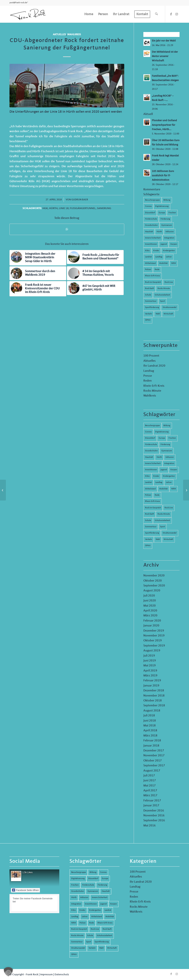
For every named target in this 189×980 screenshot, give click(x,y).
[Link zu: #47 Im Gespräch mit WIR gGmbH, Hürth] (95, 288)
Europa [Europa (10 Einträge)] (162, 438)
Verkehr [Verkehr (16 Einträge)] (149, 539)
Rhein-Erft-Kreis (153, 276)
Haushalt (149, 232)
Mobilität (163, 263)
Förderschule (151, 219)
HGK (45, 208)
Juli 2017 (149, 776)
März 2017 (150, 796)
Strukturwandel (170, 307)
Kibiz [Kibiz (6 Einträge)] (147, 476)
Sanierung (104, 208)
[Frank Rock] (28, 14)
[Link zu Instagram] (177, 14)
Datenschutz (62, 975)
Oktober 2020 (153, 581)
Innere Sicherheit (153, 238)
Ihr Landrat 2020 (154, 366)
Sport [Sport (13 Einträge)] (162, 527)
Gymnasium (167, 225)
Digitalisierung (162, 206)
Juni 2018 (150, 721)
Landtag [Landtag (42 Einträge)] (159, 482)
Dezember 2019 (154, 631)
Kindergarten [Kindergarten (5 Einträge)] (169, 476)
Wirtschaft (168, 314)
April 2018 (150, 731)
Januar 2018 (151, 746)
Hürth (53, 208)
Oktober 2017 (153, 761)
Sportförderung (152, 307)
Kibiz (147, 251)
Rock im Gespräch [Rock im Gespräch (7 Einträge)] (153, 508)
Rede (157, 270)
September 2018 (154, 706)
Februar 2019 (152, 681)
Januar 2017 (151, 806)
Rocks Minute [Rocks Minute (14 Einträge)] (164, 514)
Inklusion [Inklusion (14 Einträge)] (170, 457)
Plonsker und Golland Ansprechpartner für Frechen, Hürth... (164, 125)
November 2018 (154, 696)
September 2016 (154, 821)
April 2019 (150, 671)
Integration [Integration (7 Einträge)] (169, 463)
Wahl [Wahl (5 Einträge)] (158, 539)
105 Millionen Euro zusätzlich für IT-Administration (163, 176)
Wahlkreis (74, 34)
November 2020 (154, 576)
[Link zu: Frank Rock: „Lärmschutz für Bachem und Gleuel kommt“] (95, 257)
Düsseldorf (150, 213)
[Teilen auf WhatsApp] (67, 229)
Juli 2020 (149, 596)
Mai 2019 (150, 666)
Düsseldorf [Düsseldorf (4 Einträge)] (150, 438)
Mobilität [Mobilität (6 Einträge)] (163, 489)
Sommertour (151, 301)
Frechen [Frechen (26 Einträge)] (172, 438)
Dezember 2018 (154, 691)
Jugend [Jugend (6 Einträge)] (164, 470)
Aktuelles (59, 34)
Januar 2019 (151, 686)
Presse (148, 376)
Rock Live (169, 282)
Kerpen (174, 244)
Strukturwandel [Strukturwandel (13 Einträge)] (170, 533)
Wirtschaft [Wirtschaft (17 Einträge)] (168, 539)
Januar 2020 (151, 626)
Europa (162, 213)
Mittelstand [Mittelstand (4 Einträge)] (150, 489)
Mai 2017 (150, 786)
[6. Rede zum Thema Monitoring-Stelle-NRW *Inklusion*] (186, 490)
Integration (169, 238)
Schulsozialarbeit (162, 295)
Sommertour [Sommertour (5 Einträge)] (151, 527)
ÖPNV (148, 320)
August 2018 (152, 711)
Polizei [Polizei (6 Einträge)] (148, 495)
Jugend (164, 244)
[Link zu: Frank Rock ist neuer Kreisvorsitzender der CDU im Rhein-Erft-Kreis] (38, 289)
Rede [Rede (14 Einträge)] (157, 495)
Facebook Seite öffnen (25, 890)
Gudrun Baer (80, 200)
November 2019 (154, 636)
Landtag (159, 257)
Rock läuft (150, 289)
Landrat (148, 257)
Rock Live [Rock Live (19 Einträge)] (169, 508)
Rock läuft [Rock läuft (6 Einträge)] (150, 514)
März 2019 (150, 676)
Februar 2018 (152, 741)
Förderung (165, 219)
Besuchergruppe (152, 200)
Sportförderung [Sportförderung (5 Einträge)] (152, 533)
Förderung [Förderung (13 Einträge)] (165, 445)
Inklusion (170, 232)
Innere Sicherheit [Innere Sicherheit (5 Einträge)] (153, 463)
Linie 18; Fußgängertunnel (77, 208)
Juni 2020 (150, 601)
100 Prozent (151, 356)
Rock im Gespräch (153, 282)
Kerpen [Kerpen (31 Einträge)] (174, 470)
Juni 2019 (150, 661)
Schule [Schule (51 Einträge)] (148, 520)
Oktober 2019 (153, 641)
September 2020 (154, 586)
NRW (174, 263)
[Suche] (156, 14)
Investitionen (151, 244)
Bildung (167, 200)
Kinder (156, 251)
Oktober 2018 (153, 701)
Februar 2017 (152, 801)
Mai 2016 (150, 826)
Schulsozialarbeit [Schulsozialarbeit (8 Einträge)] (162, 520)
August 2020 (152, 591)
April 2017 (150, 791)
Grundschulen (151, 225)
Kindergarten (169, 251)
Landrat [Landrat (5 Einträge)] (148, 482)
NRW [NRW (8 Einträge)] (174, 489)
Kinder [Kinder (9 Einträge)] (156, 476)
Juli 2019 (149, 656)
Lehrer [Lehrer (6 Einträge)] (169, 482)
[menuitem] (89, 14)
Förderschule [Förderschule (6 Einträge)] (151, 445)
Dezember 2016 (154, 811)
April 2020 (150, 611)
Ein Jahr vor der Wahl (164, 41)
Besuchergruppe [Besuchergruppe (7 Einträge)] (152, 426)
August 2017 (152, 771)
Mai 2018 (150, 726)
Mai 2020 (150, 606)
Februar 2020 (152, 621)
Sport (162, 301)
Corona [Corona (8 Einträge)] (148, 432)
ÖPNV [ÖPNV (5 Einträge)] (148, 546)
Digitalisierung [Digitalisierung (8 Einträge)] (162, 432)
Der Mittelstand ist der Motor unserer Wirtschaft (165, 56)
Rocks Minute (164, 289)
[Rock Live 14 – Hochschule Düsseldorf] (3, 490)
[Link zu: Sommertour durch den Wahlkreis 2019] (38, 273)
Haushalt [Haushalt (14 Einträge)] (149, 457)
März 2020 (150, 616)
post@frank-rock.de (18, 3)
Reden (148, 381)
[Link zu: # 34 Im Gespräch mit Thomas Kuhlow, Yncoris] (95, 273)
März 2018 (150, 736)
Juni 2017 (150, 781)
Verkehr (149, 314)
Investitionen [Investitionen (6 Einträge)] (151, 470)
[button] (8, 972)
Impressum (46, 975)
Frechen (172, 213)
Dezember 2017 (154, 751)
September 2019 (154, 646)
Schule (148, 295)
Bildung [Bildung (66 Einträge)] (167, 426)
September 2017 (154, 766)
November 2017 (154, 756)
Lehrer (169, 257)
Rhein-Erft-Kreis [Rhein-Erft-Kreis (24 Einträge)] (153, 501)
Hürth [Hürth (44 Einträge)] (159, 457)
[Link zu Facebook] (171, 14)
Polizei (148, 270)
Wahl (158, 314)
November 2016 (154, 816)
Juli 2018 (149, 716)
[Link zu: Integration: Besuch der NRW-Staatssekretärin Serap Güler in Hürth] (38, 258)
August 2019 (152, 651)
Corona (148, 206)
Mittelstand (150, 263)
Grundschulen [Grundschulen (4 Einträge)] (151, 451)
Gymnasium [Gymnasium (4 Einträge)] (167, 451)
